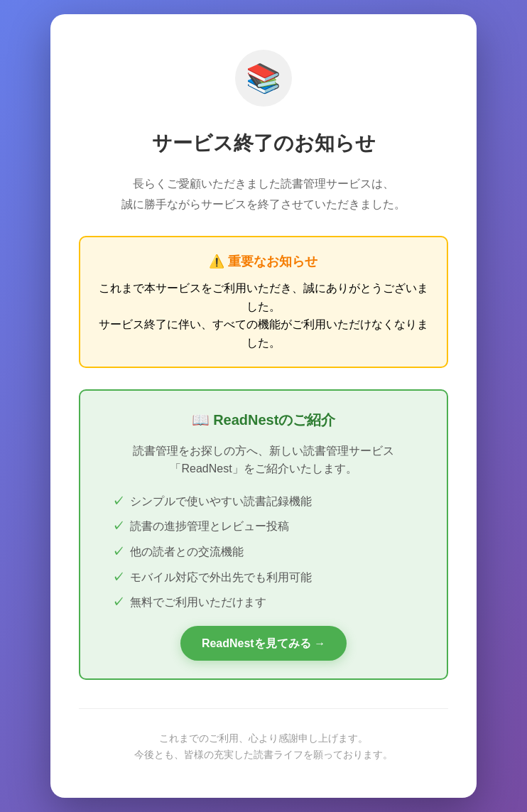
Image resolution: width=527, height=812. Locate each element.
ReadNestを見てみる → (263, 643)
